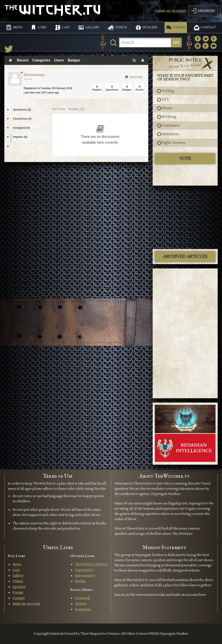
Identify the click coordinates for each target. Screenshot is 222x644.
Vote (185, 159)
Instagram (83, 609)
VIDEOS (121, 27)
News (17, 565)
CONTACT (208, 27)
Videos (18, 581)
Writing (169, 117)
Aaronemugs (34, 75)
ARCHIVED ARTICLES (185, 257)
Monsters (170, 134)
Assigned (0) (21, 128)
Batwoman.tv (85, 576)
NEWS (18, 27)
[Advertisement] (185, 217)
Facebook (82, 598)
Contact (19, 598)
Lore (16, 570)
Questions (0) (22, 110)
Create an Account (170, 11)
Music (167, 108)
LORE (42, 27)
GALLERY (92, 27)
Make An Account (26, 604)
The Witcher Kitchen (91, 565)
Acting (168, 91)
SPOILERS (150, 27)
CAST (66, 27)
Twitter (81, 604)
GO (176, 43)
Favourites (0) (22, 119)
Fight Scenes (173, 143)
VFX (165, 100)
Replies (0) (20, 137)
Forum (18, 593)
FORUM (179, 27)
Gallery (18, 576)
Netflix (80, 581)
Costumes (171, 125)
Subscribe (134, 77)
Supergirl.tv (84, 570)
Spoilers (19, 587)
